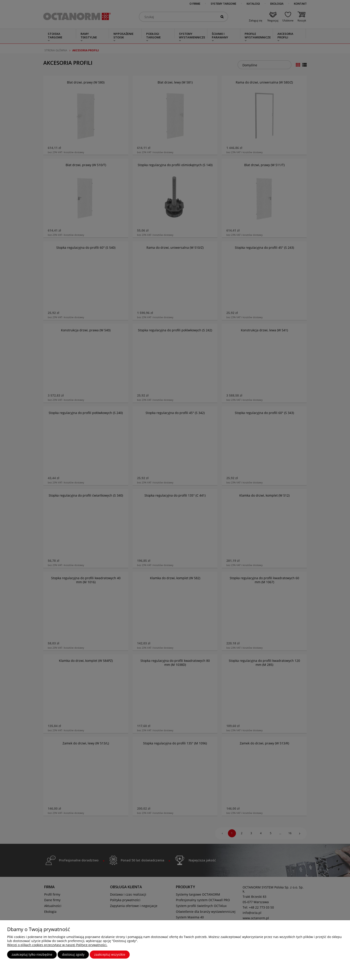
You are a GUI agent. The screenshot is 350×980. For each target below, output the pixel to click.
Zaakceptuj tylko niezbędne (32, 954)
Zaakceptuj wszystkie (110, 954)
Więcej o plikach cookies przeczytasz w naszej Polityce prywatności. (57, 945)
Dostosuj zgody (73, 954)
